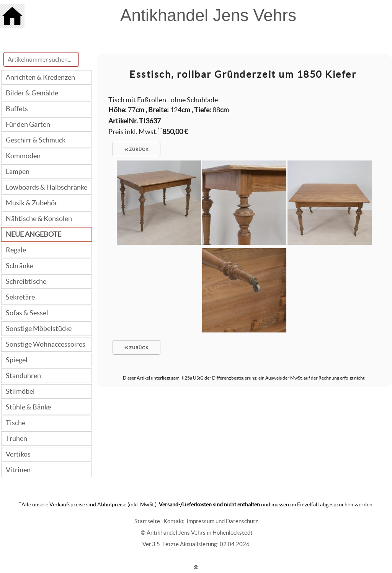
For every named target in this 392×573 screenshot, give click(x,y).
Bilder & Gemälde (32, 93)
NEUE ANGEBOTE (33, 234)
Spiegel (17, 360)
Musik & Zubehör (32, 203)
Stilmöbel (20, 391)
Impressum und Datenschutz (222, 521)
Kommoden (23, 156)
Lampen (18, 171)
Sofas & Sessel (27, 313)
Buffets (17, 109)
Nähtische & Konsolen (39, 219)
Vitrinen (18, 470)
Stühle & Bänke (28, 407)
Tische (16, 423)
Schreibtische (26, 281)
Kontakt (174, 521)
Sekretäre (20, 297)
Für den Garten (28, 124)
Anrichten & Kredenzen (40, 77)
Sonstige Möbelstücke (39, 328)
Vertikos (18, 454)
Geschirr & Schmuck (36, 140)
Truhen (16, 438)
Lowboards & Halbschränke (47, 187)
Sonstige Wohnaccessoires (46, 344)
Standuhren (23, 376)
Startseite (147, 521)
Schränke (19, 266)
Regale (16, 250)
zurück (137, 149)
